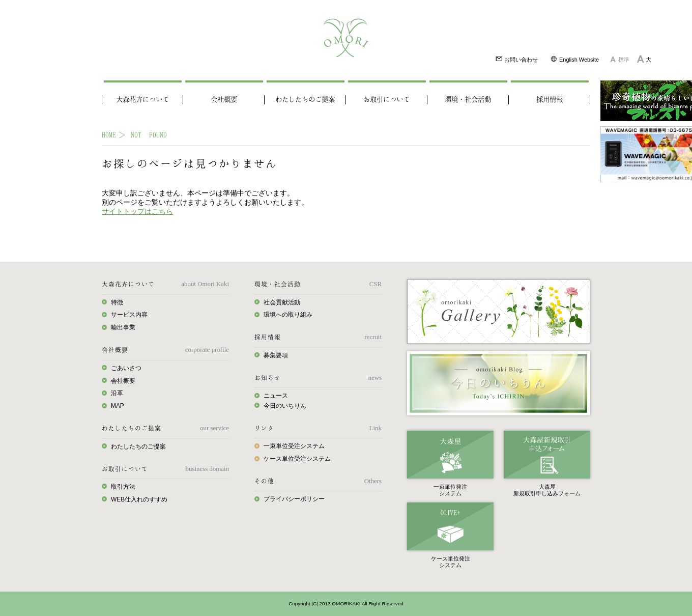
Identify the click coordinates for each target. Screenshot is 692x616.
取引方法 (123, 487)
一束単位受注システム (294, 446)
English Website (574, 59)
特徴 (117, 302)
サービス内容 (129, 315)
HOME (109, 135)
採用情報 (550, 100)
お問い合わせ (516, 59)
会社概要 (224, 100)
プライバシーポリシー (294, 499)
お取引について (386, 100)
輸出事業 (123, 327)
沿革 (117, 393)
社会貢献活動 (282, 302)
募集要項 (276, 355)
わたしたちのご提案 (305, 100)
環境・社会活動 (468, 100)
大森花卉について (142, 100)
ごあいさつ (126, 368)
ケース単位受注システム (297, 459)
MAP (118, 406)
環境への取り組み (288, 315)
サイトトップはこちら (137, 211)
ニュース (276, 396)
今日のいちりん (285, 406)
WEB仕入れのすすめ (139, 499)
